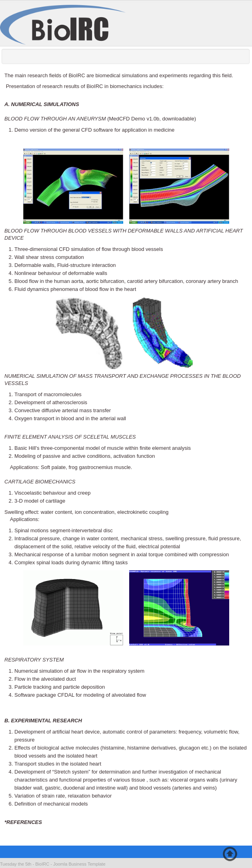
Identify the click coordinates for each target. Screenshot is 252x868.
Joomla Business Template (79, 864)
